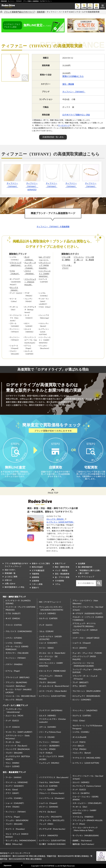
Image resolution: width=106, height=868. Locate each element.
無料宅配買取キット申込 (15, 587)
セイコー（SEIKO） (47, 648)
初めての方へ (10, 570)
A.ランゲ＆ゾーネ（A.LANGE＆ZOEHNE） (18, 602)
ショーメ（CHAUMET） (49, 643)
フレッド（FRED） (47, 824)
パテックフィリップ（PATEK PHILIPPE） (45, 265)
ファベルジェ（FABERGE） (84, 817)
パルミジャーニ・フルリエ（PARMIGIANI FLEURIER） (84, 664)
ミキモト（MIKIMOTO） (49, 836)
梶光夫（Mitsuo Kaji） (14, 844)
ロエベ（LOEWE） (13, 766)
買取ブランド (60, 563)
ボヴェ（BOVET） (80, 686)
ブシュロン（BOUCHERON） (18, 820)
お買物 (84, 6)
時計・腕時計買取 (62, 567)
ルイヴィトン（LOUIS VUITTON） (60, 522)
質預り (90, 6)
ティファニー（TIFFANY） (74, 92)
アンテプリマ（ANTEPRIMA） (51, 710)
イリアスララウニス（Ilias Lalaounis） (54, 777)
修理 (96, 6)
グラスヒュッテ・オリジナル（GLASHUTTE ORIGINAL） (84, 625)
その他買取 (59, 581)
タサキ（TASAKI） (13, 807)
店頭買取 (35, 577)
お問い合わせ (10, 584)
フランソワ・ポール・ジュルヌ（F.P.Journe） (85, 677)
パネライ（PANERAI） (30, 272)
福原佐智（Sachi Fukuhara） (84, 844)
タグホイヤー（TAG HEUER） (18, 653)
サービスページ (64, 125)
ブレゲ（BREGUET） (81, 682)
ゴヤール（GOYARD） (48, 727)
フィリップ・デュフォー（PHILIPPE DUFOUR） (87, 671)
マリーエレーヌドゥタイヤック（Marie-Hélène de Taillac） (85, 829)
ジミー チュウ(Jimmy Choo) (50, 732)
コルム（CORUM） (47, 631)
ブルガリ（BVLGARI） (48, 682)
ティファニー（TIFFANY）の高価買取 (53, 227)
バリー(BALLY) (78, 746)
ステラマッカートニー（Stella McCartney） (18, 737)
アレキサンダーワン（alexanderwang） (14, 711)
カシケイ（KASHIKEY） (15, 786)
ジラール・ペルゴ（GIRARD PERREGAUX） (17, 648)
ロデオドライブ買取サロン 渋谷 (76, 115)
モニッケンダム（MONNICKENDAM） (21, 841)
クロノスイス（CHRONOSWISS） (19, 631)
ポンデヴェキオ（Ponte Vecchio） (53, 829)
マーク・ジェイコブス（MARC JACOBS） (52, 758)
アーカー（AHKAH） (14, 777)
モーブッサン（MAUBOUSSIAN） (86, 836)
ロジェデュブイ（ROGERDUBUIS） (87, 696)
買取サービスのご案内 (41, 563)
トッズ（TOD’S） (79, 742)
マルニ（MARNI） (13, 763)
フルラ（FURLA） (46, 753)
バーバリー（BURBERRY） (50, 746)
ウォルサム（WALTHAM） (50, 782)
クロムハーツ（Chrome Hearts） (52, 793)
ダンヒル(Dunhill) (79, 737)
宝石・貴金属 (68, 84)
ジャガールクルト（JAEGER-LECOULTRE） (51, 638)
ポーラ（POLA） (79, 824)
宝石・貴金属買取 (62, 574)
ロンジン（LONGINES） (82, 700)
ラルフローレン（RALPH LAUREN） (87, 691)
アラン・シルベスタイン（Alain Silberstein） (85, 602)
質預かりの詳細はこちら (73, 76)
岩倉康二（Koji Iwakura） (83, 841)
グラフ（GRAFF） (13, 793)
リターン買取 (37, 584)
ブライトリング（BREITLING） (16, 264)
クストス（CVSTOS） (14, 625)
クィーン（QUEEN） (47, 790)
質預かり (35, 588)
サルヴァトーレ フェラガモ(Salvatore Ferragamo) (87, 727)
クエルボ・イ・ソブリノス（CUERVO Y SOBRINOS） (88, 619)
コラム (58, 584)
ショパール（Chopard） (82, 643)
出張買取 (35, 581)
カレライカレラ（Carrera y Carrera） (87, 786)
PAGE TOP (53, 493)
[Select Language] (12, 865)
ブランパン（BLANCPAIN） (17, 682)
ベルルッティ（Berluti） (82, 753)
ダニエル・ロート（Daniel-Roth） (53, 653)
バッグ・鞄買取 (61, 570)
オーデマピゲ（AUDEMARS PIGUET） (88, 613)
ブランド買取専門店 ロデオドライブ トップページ (17, 565)
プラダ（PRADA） (80, 749)
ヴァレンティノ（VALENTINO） (86, 710)
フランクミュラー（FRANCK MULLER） (30, 282)
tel (78, 6)
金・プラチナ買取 (62, 577)
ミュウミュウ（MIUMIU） (50, 763)
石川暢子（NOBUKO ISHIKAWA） (53, 844)
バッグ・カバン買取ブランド (15, 705)
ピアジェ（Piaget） (13, 671)
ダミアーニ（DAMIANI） (49, 807)
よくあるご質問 (11, 577)
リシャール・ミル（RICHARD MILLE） (21, 696)
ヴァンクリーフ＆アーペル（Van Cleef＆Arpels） (88, 608)
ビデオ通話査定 (38, 570)
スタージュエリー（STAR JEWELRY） (88, 803)
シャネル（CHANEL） (14, 643)
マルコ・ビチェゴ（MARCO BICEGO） (17, 835)
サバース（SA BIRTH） (82, 793)
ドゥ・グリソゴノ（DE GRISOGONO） (48, 658)
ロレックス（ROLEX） (14, 289)
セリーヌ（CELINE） (47, 737)
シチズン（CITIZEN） (14, 638)
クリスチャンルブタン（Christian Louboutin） (52, 721)
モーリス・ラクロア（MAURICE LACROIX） (18, 691)
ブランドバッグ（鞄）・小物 (79, 260)
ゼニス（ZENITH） (80, 648)
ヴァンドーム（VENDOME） (17, 782)
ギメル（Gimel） (12, 790)
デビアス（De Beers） (48, 812)
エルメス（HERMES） (48, 613)
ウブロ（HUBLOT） (15, 272)
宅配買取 (35, 574)
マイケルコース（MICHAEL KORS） (87, 758)
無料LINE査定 (37, 567)
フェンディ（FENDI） (48, 749)
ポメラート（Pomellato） (16, 829)
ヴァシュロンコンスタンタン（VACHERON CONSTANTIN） (52, 608)
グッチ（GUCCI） (46, 625)
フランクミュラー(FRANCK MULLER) (87, 820)
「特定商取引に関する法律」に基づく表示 (90, 572)
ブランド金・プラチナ (67, 267)
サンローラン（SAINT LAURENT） (19, 732)
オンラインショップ (86, 577)
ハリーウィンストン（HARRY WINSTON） (45, 274)
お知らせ (8, 580)
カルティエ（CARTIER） (49, 618)
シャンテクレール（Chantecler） (52, 798)
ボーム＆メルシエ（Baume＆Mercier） (54, 686)
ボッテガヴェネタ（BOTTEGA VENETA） (18, 758)
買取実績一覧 (10, 573)
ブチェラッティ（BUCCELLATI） (52, 820)
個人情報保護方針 (85, 567)
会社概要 (82, 563)
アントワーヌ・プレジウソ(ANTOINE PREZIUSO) (20, 608)
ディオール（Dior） (13, 742)
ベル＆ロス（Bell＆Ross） (16, 686)
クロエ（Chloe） (79, 721)
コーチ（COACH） (13, 727)
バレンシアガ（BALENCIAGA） (18, 749)
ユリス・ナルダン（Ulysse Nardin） (53, 691)
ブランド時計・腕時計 (66, 258)
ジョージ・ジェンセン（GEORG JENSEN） (85, 798)
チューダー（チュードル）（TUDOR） (30, 265)
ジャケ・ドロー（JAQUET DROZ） (87, 638)
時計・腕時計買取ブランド (14, 597)
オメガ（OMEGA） (29, 258)
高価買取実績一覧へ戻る (53, 137)
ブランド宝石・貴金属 (90, 258)
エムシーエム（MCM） (15, 716)
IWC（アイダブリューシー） (45, 258)
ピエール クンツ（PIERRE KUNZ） (53, 671)
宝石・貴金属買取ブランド (14, 772)
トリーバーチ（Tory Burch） (17, 746)
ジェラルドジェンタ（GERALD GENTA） (85, 631)
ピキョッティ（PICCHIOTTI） (51, 817)
